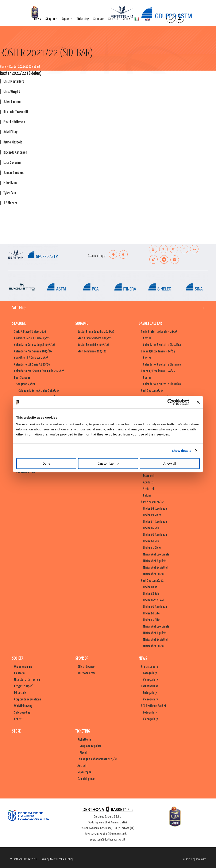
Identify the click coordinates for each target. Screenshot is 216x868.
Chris (14, 82)
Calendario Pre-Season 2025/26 (33, 351)
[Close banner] (198, 402)
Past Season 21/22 (152, 502)
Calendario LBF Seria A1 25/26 (32, 365)
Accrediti (83, 766)
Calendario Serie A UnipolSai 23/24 (39, 391)
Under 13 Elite (151, 620)
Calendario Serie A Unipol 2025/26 (34, 345)
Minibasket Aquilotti (155, 561)
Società (18, 659)
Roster (147, 338)
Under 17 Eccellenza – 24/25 (158, 371)
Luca (12, 163)
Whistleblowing (23, 706)
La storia (19, 673)
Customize (108, 463)
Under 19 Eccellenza (155, 509)
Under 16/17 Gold (153, 600)
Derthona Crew (86, 673)
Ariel (10, 132)
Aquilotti (148, 482)
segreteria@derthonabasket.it (108, 840)
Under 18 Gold (151, 594)
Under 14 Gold (151, 541)
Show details (182, 451)
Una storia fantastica (27, 680)
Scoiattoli (149, 489)
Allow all (170, 463)
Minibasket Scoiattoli (156, 568)
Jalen (12, 102)
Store (16, 731)
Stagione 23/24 (26, 384)
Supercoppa (84, 772)
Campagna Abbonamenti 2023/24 (97, 759)
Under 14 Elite (151, 613)
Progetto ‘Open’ (24, 686)
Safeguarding (22, 713)
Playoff (84, 753)
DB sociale (20, 693)
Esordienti (149, 476)
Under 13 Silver (152, 548)
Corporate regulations (28, 699)
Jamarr (13, 173)
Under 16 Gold (151, 528)
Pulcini (147, 496)
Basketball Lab (151, 324)
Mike (10, 183)
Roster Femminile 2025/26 (93, 345)
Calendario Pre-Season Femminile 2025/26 (39, 371)
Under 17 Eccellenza (155, 522)
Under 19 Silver (152, 515)
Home (3, 67)
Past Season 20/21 (152, 581)
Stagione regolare (90, 746)
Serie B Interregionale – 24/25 (159, 332)
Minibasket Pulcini (154, 574)
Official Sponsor (86, 667)
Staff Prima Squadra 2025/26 (95, 338)
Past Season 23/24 (152, 391)
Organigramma (23, 667)
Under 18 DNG (151, 587)
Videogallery (150, 680)
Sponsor (82, 659)
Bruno (13, 142)
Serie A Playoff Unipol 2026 (30, 332)
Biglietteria (84, 740)
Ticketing (83, 731)
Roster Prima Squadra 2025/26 (96, 332)
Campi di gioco (86, 779)
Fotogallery (150, 673)
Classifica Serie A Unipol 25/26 (32, 338)
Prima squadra (149, 667)
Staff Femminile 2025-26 (92, 351)
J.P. (10, 203)
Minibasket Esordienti (156, 555)
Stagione (19, 324)
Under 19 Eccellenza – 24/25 (158, 351)
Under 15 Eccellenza (155, 535)
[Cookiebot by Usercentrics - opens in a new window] (171, 402)
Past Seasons (22, 378)
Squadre (82, 324)
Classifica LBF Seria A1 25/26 (31, 358)
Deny (46, 463)
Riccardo (16, 112)
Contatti (19, 719)
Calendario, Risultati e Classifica (162, 345)
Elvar (14, 122)
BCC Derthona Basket (154, 706)
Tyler (10, 193)
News (143, 659)
